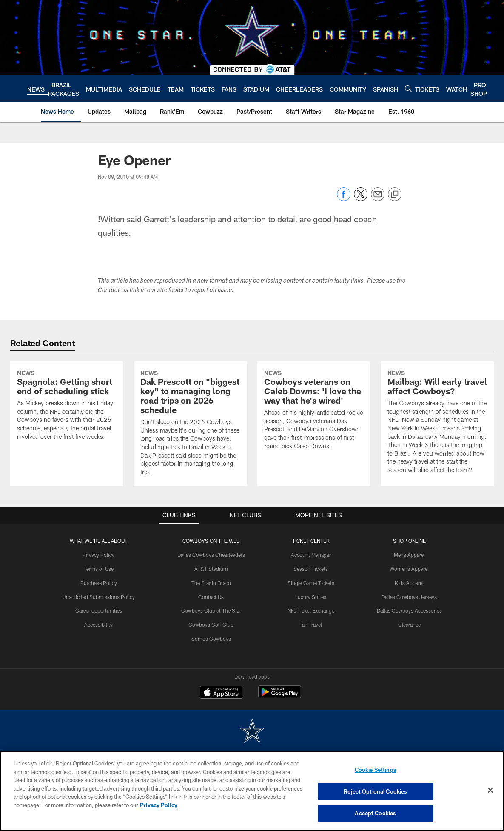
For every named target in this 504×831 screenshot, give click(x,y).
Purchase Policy (99, 583)
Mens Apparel (409, 555)
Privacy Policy (98, 555)
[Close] (490, 791)
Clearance (409, 625)
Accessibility (98, 625)
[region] (252, 791)
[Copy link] (395, 195)
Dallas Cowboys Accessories (409, 610)
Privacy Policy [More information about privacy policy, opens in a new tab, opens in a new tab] (159, 805)
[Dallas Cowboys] (252, 732)
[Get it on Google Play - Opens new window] (280, 696)
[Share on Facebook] (344, 199)
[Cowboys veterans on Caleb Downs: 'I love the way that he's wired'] (314, 411)
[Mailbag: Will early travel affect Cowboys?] (437, 423)
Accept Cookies (375, 813)
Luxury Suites (311, 597)
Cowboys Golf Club (211, 625)
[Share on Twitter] (361, 199)
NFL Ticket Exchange (311, 610)
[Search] (408, 88)
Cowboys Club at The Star (211, 610)
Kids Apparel (409, 583)
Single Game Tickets (311, 583)
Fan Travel (311, 625)
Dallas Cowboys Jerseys (409, 597)
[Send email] (378, 199)
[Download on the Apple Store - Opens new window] (221, 693)
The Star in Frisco (211, 583)
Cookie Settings (376, 770)
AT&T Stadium (211, 569)
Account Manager (311, 555)
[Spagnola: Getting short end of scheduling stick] (67, 406)
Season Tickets (311, 569)
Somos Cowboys (211, 639)
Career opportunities (99, 610)
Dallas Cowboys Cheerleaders (211, 555)
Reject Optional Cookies (375, 791)
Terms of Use (99, 569)
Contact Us (211, 597)
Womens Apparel (409, 569)
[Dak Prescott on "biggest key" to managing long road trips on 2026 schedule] (190, 424)
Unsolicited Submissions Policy (99, 597)
